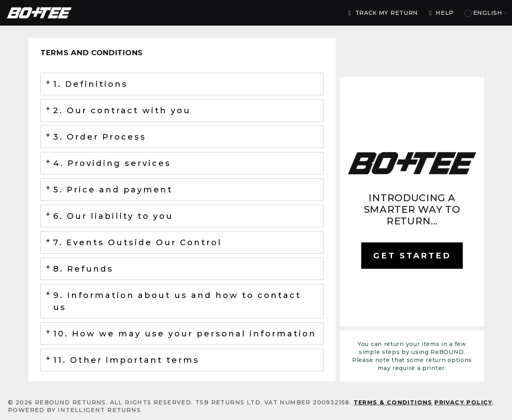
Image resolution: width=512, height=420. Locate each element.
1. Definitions (91, 84)
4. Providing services (112, 163)
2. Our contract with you (122, 110)
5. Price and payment (113, 190)
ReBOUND (39, 13)
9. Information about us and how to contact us (177, 301)
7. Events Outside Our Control (138, 242)
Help (441, 13)
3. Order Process (100, 137)
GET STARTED (412, 256)
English (486, 13)
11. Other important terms (126, 360)
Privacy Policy (464, 402)
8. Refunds (83, 269)
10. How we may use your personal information (185, 334)
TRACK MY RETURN (383, 13)
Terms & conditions (393, 402)
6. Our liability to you (113, 216)
